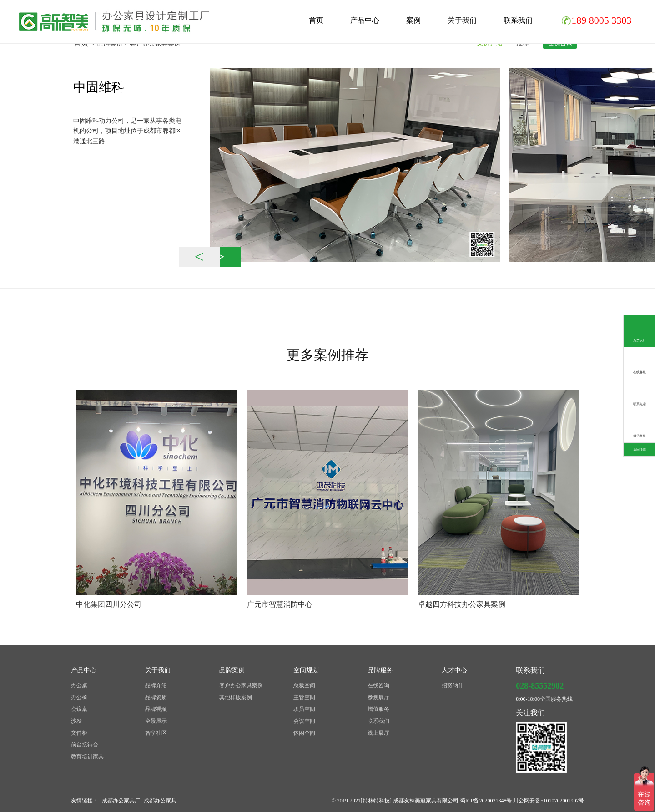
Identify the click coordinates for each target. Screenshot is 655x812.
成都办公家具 (160, 801)
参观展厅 (378, 697)
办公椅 (79, 697)
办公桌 (79, 685)
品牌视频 (156, 709)
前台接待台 (85, 745)
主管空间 (304, 697)
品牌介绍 (156, 685)
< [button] (199, 257)
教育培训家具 (87, 756)
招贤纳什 (453, 685)
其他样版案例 (236, 697)
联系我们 (518, 20)
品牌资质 (156, 697)
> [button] (220, 257)
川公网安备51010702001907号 (549, 801)
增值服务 (378, 709)
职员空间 (304, 709)
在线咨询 (378, 685)
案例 (413, 20)
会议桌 (79, 709)
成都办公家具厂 (121, 801)
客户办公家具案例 (241, 685)
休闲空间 (304, 733)
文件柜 (79, 733)
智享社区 (156, 733)
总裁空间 (304, 685)
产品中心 (365, 20)
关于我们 (462, 20)
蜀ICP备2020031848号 (487, 801)
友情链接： (85, 801)
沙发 (76, 721)
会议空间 (304, 721)
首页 (316, 20)
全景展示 (156, 721)
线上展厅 (378, 733)
